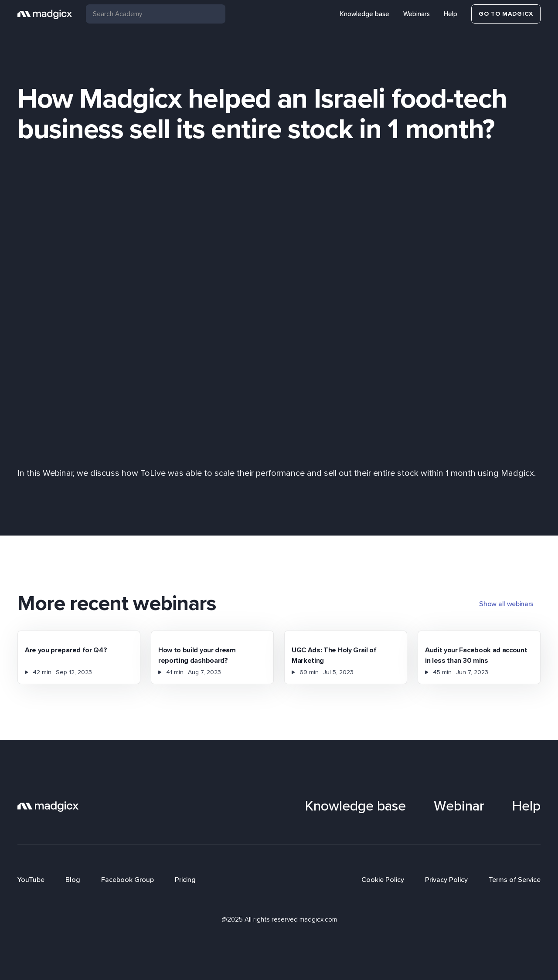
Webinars (417, 14)
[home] (45, 14)
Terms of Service (515, 880)
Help (451, 14)
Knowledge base (365, 14)
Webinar (459, 806)
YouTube (31, 880)
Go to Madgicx (506, 14)
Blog (73, 880)
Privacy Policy (446, 880)
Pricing (185, 880)
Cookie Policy (383, 880)
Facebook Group (128, 880)
